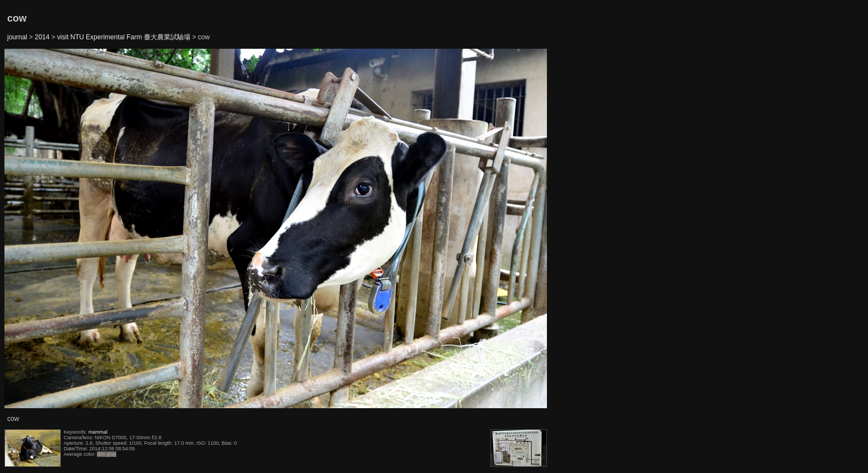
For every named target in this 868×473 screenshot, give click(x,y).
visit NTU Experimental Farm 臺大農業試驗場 (124, 37)
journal (17, 37)
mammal (98, 432)
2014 (42, 37)
